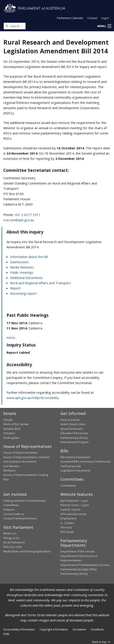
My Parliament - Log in (74, 501)
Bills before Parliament (75, 457)
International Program (75, 442)
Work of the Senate (16, 424)
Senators (9, 433)
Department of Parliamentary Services (85, 565)
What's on (10, 533)
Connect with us (14, 514)
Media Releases (22, 267)
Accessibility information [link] (19, 629)
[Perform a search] (7, 26)
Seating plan (11, 438)
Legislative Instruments (75, 470)
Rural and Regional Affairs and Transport (40, 283)
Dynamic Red (12, 429)
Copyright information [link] (54, 629)
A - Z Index (67, 523)
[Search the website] (15, 26)
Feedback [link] (97, 629)
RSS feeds (67, 532)
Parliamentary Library (74, 438)
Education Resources (74, 433)
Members (10, 470)
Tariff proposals (71, 466)
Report (15, 288)
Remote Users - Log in (75, 505)
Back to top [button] (101, 642)
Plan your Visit (12, 547)
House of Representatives (20, 453)
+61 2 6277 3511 (27, 215)
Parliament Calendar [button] (70, 18)
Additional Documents (26, 278)
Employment (68, 518)
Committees (68, 486)
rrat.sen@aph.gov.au (19, 220)
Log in (105, 18)
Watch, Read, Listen (73, 424)
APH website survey (73, 514)
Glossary (66, 527)
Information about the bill (29, 257)
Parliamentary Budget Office (79, 569)
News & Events (70, 420)
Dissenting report (23, 293)
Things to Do (11, 538)
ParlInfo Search (70, 510)
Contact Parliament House (20, 518)
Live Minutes (11, 466)
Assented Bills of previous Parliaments (86, 461)
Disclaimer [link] (80, 629)
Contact (92, 18)
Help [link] (6, 634)
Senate (8, 420)
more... (12, 338)
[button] (104, 26)
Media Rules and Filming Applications (27, 551)
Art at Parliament (14, 542)
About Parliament (72, 429)
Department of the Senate (77, 551)
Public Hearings (22, 272)
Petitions (9, 510)
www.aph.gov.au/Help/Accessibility (33, 398)
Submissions (19, 262)
